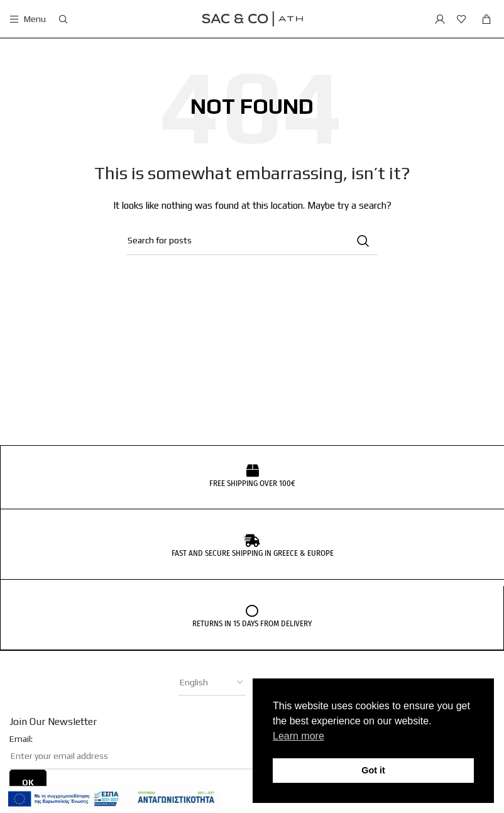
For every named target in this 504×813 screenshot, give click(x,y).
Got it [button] (373, 770)
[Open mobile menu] (28, 19)
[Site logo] (252, 18)
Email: (21, 738)
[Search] (63, 19)
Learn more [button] (299, 736)
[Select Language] (212, 682)
